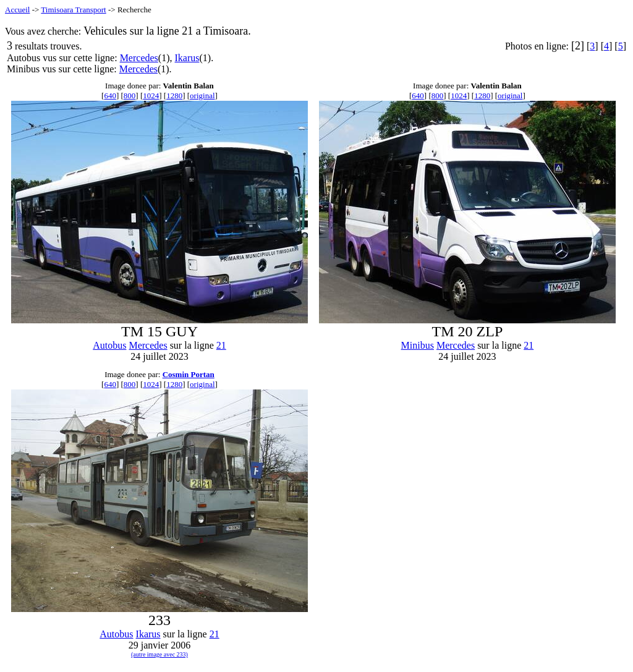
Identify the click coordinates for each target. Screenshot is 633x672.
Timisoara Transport (73, 10)
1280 (174, 96)
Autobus (109, 345)
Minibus (418, 345)
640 (110, 96)
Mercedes (139, 58)
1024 (151, 96)
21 (221, 345)
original (202, 96)
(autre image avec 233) (159, 654)
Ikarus (187, 58)
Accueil (17, 10)
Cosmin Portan (189, 374)
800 (130, 96)
